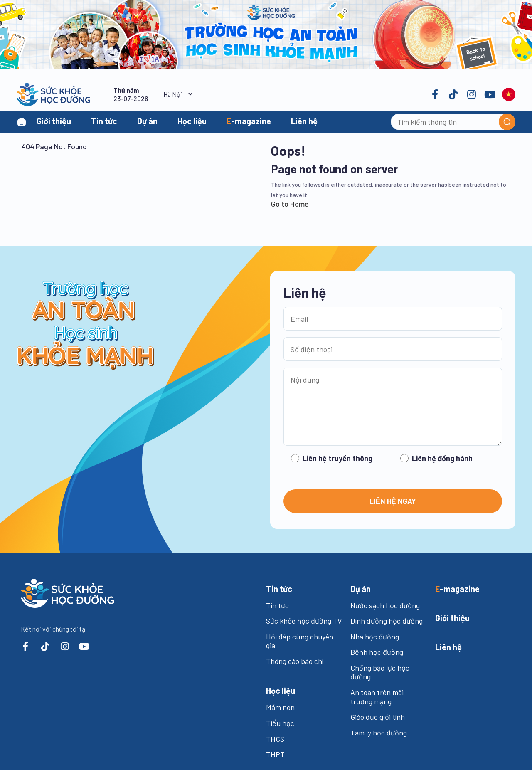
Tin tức (104, 121)
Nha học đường (375, 637)
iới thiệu (452, 618)
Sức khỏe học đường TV (304, 621)
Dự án (147, 121)
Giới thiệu (54, 121)
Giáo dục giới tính (378, 717)
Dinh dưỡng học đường (387, 621)
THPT (275, 754)
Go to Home (290, 204)
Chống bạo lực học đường (380, 672)
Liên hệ (304, 121)
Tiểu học (280, 723)
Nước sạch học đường (385, 605)
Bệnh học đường (377, 652)
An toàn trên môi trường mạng (377, 697)
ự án (361, 589)
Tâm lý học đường (379, 733)
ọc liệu (281, 691)
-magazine (249, 121)
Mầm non (280, 707)
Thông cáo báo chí (295, 661)
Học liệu (192, 121)
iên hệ (448, 647)
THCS (275, 739)
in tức (279, 589)
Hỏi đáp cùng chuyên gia (300, 641)
